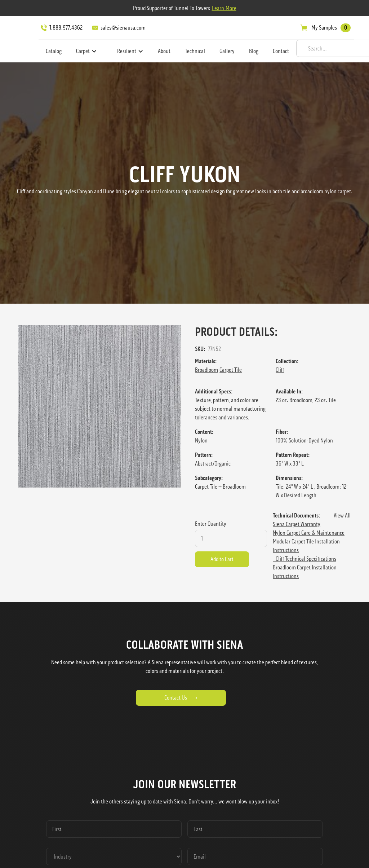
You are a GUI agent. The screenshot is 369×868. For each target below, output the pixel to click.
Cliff (280, 370)
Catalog (54, 51)
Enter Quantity (211, 524)
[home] (20, 38)
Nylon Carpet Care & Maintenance (309, 533)
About (164, 51)
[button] (86, 51)
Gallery (227, 51)
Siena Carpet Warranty (297, 524)
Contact (281, 51)
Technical (195, 51)
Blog (254, 51)
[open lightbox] (99, 406)
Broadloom (206, 370)
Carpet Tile (231, 370)
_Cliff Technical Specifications (304, 559)
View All (342, 515)
